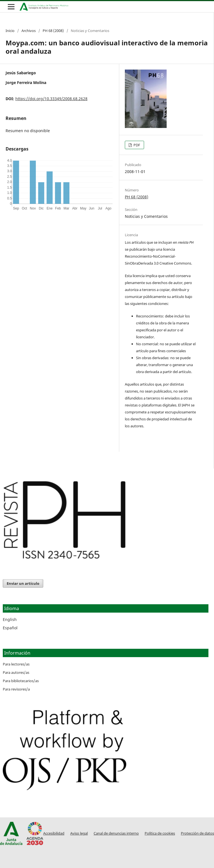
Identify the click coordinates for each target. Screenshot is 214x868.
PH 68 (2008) (53, 31)
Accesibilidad (54, 833)
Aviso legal (79, 833)
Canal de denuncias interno (116, 833)
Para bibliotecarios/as (21, 681)
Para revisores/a (16, 689)
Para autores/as (16, 672)
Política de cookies (160, 833)
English (10, 619)
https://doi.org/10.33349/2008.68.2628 (51, 99)
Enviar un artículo (23, 583)
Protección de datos (197, 833)
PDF (136, 145)
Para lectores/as (16, 664)
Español (10, 628)
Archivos (29, 31)
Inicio (10, 31)
